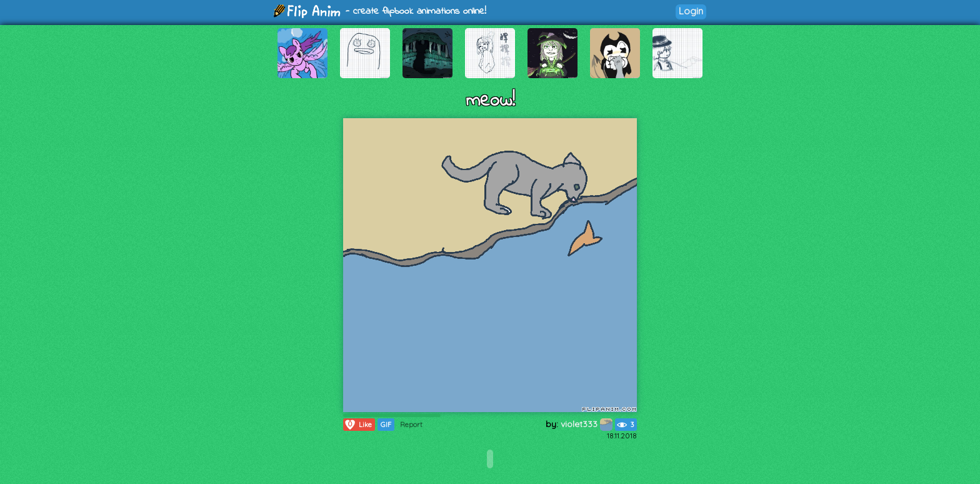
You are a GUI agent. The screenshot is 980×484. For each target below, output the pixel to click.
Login (691, 11)
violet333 (587, 424)
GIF (386, 425)
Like (358, 425)
